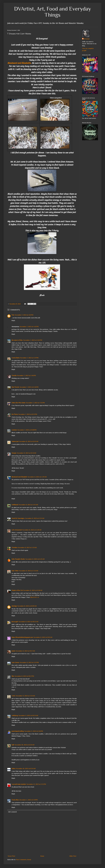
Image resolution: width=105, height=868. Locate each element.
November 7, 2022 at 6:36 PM (29, 387)
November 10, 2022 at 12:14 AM (25, 745)
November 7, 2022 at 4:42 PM (29, 327)
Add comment (12, 812)
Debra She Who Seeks (18, 403)
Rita (13, 676)
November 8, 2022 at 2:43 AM (28, 505)
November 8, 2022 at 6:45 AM (35, 559)
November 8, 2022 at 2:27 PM (29, 663)
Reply (13, 321)
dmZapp (14, 606)
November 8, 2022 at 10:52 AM (28, 622)
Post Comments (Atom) (24, 860)
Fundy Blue (15, 800)
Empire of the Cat (17, 590)
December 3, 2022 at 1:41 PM (28, 800)
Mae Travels (15, 387)
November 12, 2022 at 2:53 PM (36, 784)
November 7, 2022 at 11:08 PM (27, 430)
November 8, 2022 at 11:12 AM (43, 637)
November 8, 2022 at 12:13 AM (29, 442)
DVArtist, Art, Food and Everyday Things (53, 12)
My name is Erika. (17, 340)
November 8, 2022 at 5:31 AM (27, 548)
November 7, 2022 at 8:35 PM (28, 414)
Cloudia (14, 376)
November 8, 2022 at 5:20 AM (32, 530)
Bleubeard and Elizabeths (19, 63)
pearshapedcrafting (18, 731)
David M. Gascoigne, (18, 518)
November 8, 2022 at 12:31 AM (26, 453)
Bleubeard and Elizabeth (19, 477)
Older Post (73, 856)
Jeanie (13, 651)
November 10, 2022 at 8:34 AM (26, 769)
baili (13, 745)
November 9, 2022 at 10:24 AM (28, 716)
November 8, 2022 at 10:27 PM (24, 676)
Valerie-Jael (15, 442)
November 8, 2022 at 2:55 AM (35, 518)
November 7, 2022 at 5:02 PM (33, 340)
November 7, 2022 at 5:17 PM (29, 358)
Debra (13, 769)
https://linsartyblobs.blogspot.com (22, 637)
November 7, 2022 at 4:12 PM (24, 315)
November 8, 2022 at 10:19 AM (27, 606)
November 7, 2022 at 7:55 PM (35, 403)
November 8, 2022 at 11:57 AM (25, 651)
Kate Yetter (15, 571)
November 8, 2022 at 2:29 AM (37, 477)
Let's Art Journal (17, 530)
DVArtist (87, 39)
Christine (14, 548)
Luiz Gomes (15, 663)
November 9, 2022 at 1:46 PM (34, 731)
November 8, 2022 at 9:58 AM (33, 590)
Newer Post (11, 856)
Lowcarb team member (19, 784)
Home (42, 856)
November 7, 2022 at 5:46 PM (26, 376)
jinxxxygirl (15, 622)
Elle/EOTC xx (35, 597)
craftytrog (15, 716)
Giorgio (14, 453)
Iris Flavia (15, 414)
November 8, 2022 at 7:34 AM (29, 571)
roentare (14, 430)
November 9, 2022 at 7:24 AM (25, 696)
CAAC (13, 696)
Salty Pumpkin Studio (18, 559)
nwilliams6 (15, 505)
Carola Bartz (16, 358)
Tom (13, 315)
